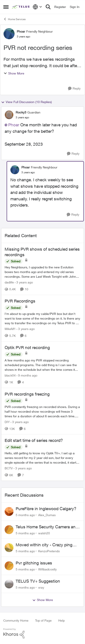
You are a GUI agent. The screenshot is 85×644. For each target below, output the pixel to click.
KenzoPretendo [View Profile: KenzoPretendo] (49, 551)
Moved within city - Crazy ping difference (44, 545)
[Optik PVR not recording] (42, 365)
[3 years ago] (24, 282)
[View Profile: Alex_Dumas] (9, 511)
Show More (14, 73)
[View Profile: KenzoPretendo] (9, 548)
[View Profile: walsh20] (9, 530)
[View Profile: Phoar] (9, 34)
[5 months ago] (25, 515)
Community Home (16, 620)
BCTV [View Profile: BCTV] (9, 468)
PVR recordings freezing (27, 394)
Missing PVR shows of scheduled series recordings (42, 252)
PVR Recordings (20, 301)
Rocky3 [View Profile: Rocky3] (21, 112)
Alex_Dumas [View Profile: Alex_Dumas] (47, 515)
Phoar (14, 125)
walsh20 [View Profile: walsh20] (44, 533)
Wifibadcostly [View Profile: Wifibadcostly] (47, 569)
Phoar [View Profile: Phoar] (21, 31)
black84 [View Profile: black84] (10, 375)
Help (61, 620)
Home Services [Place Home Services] (14, 19)
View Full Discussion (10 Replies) (26, 102)
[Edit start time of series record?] (42, 458)
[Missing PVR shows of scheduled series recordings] (42, 272)
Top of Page (43, 620)
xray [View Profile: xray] (41, 587)
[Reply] (74, 89)
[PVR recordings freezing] (42, 411)
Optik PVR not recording (27, 347)
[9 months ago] (27, 375)
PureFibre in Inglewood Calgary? (46, 509)
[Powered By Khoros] (42, 633)
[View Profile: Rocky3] (9, 115)
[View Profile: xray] (9, 584)
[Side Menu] (6, 7)
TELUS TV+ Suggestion (38, 581)
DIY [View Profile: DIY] (7, 422)
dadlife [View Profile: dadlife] (9, 282)
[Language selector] (37, 7)
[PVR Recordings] (42, 318)
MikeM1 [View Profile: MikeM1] (10, 329)
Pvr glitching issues (34, 563)
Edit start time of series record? (34, 440)
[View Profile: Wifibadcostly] (9, 566)
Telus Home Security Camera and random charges (47, 527)
